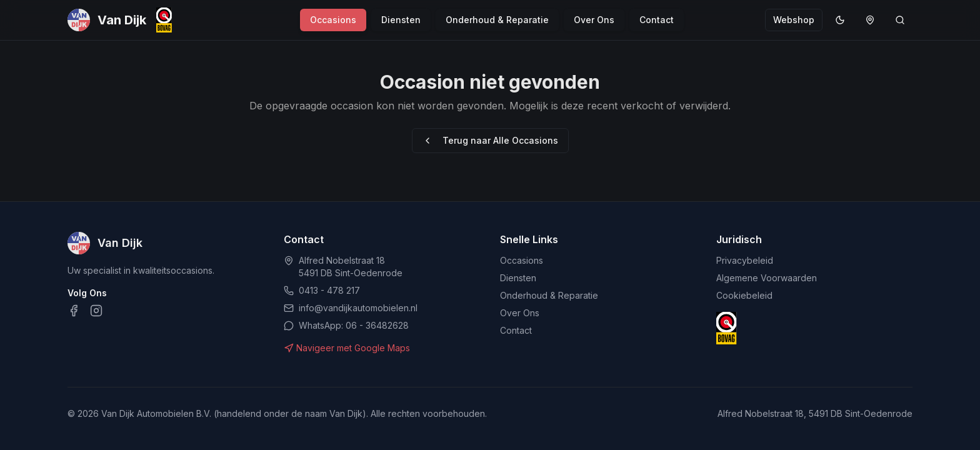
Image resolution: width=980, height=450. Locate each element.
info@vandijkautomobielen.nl (358, 308)
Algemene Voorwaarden (767, 278)
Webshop (794, 20)
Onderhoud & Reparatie (497, 20)
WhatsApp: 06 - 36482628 (354, 325)
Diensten (401, 20)
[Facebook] (74, 311)
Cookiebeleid (744, 295)
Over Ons (594, 20)
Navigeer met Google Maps (347, 348)
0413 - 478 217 (329, 290)
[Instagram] (96, 311)
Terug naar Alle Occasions (490, 140)
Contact (657, 20)
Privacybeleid (745, 260)
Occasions (333, 20)
